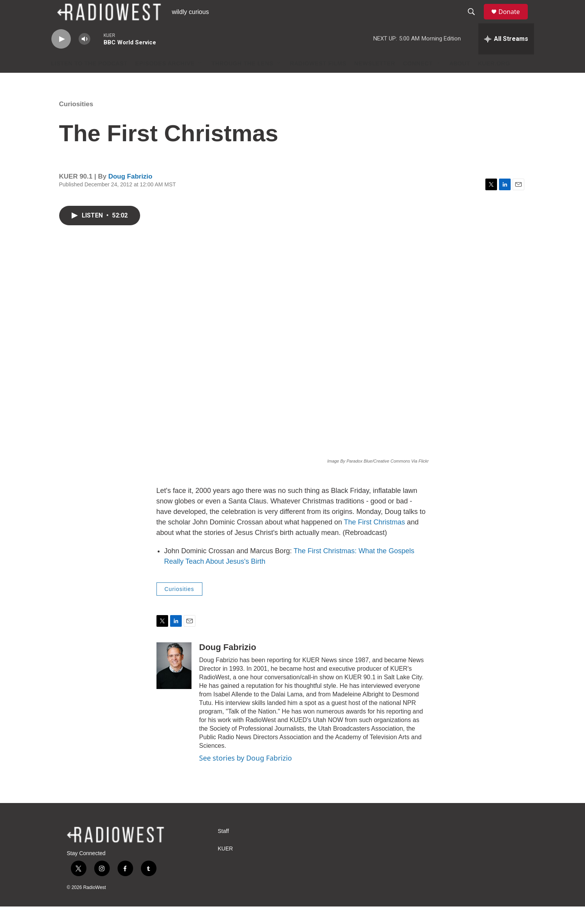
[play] (61, 57)
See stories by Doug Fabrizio (246, 775)
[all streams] (506, 56)
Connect (418, 81)
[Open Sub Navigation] (200, 81)
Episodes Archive (165, 81)
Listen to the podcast (90, 81)
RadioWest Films (318, 81)
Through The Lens (242, 81)
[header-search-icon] (475, 21)
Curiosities (76, 122)
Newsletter (375, 81)
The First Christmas (374, 540)
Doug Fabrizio (130, 194)
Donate (514, 20)
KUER (226, 866)
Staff (224, 849)
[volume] (84, 57)
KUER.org (494, 81)
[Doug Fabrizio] (174, 683)
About (460, 81)
